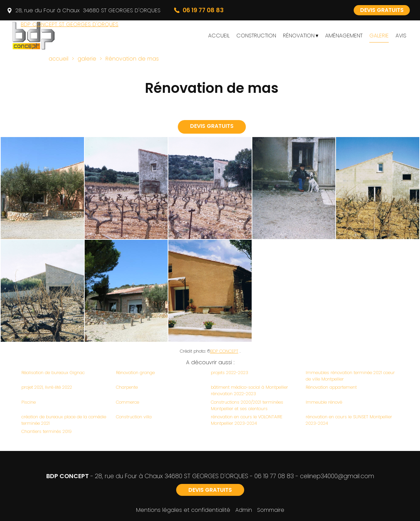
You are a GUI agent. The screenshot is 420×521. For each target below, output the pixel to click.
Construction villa (134, 417)
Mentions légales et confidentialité (183, 510)
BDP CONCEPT (224, 351)
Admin (244, 510)
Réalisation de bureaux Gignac (53, 373)
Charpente (127, 387)
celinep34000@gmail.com (337, 476)
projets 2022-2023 (230, 373)
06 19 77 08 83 (274, 476)
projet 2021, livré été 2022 (47, 387)
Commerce (128, 402)
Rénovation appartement (331, 387)
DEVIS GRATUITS (382, 10)
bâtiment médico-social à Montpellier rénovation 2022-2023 (249, 390)
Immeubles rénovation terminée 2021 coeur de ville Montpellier (350, 376)
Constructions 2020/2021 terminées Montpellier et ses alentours (247, 405)
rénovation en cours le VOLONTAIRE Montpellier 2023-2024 (247, 420)
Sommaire (271, 510)
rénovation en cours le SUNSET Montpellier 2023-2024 (349, 420)
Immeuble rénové (324, 402)
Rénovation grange (135, 373)
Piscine (29, 402)
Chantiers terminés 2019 (47, 431)
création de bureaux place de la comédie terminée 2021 (64, 420)
